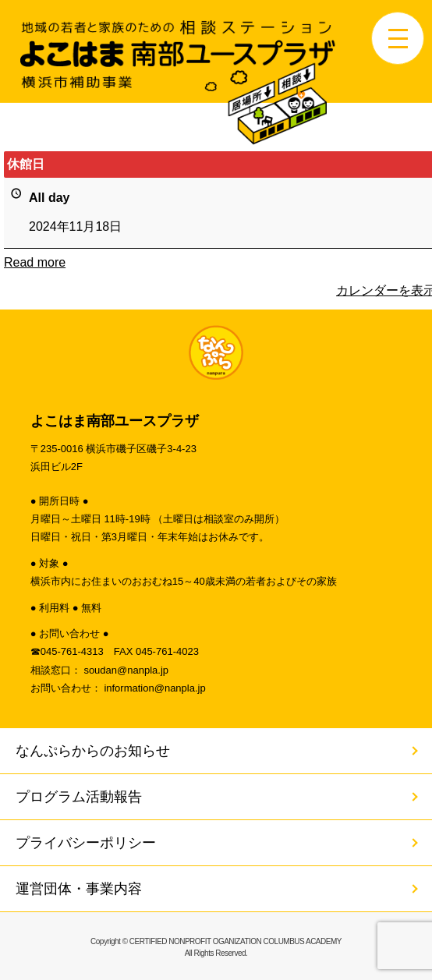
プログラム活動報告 (79, 797)
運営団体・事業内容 (79, 889)
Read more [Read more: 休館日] (35, 262)
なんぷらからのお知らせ (93, 751)
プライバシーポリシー (86, 843)
